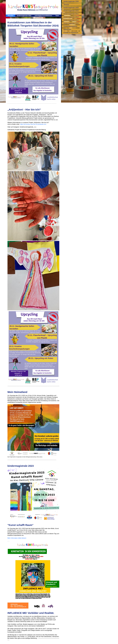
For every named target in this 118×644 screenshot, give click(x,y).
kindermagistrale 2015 (71, 23)
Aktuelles (11, 16)
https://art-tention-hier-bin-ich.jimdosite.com (33, 124)
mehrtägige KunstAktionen (43, 16)
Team (57, 16)
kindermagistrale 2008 (71, 1)
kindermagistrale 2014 (71, 20)
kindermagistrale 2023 (24, 16)
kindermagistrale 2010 (71, 11)
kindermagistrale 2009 (71, 8)
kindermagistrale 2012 (71, 17)
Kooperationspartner (70, 26)
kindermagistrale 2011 (71, 14)
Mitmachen (67, 29)
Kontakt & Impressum (71, 33)
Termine (66, 5)
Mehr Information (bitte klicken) (17, 538)
